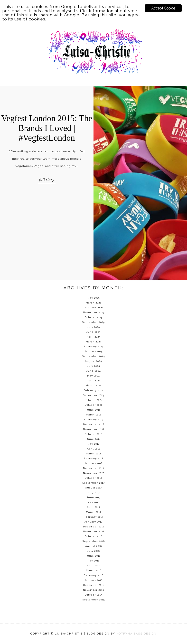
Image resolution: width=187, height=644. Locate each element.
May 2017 (93, 502)
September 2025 (93, 322)
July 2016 (94, 551)
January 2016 (93, 580)
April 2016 (94, 566)
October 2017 (93, 478)
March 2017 (94, 512)
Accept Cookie (163, 8)
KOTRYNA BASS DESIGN (136, 634)
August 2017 (93, 488)
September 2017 (94, 483)
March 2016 (94, 570)
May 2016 (93, 561)
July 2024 (94, 366)
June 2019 (94, 410)
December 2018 (94, 424)
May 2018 (93, 444)
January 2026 (94, 308)
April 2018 (94, 449)
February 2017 (93, 517)
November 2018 (93, 429)
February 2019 (93, 419)
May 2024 (93, 376)
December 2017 (94, 468)
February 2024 (93, 390)
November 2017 (93, 473)
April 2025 (93, 337)
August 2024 (93, 361)
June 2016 (94, 556)
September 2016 (94, 541)
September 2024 (94, 356)
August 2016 (93, 546)
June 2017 (94, 497)
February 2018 (93, 458)
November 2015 (93, 590)
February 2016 (93, 575)
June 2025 (93, 332)
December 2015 (94, 585)
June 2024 (94, 371)
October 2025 (94, 317)
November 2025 (94, 312)
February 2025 (94, 346)
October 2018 (93, 434)
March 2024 (94, 385)
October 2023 (94, 400)
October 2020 (94, 405)
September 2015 (94, 600)
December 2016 (94, 527)
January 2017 (93, 522)
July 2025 (93, 327)
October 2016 (93, 536)
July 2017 (94, 492)
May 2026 (94, 298)
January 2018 (93, 463)
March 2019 (94, 415)
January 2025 (94, 351)
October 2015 (93, 595)
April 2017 (94, 507)
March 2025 (93, 342)
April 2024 (94, 381)
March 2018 (94, 454)
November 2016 (93, 531)
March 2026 (93, 303)
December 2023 (93, 395)
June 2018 (94, 439)
